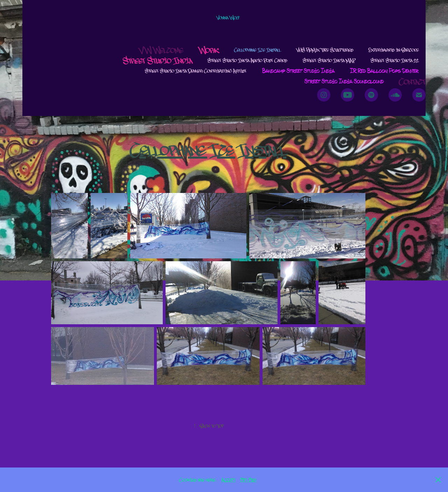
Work (209, 50)
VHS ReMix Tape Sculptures (325, 50)
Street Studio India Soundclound (344, 81)
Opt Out (248, 480)
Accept (229, 480)
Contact (412, 81)
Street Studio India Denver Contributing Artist (196, 71)
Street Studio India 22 (395, 60)
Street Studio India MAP (329, 60)
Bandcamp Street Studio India (298, 71)
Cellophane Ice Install (257, 50)
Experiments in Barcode (394, 50)
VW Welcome (161, 50)
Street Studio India (157, 60)
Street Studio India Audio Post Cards (247, 60)
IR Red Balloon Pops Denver (384, 71)
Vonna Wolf (228, 17)
